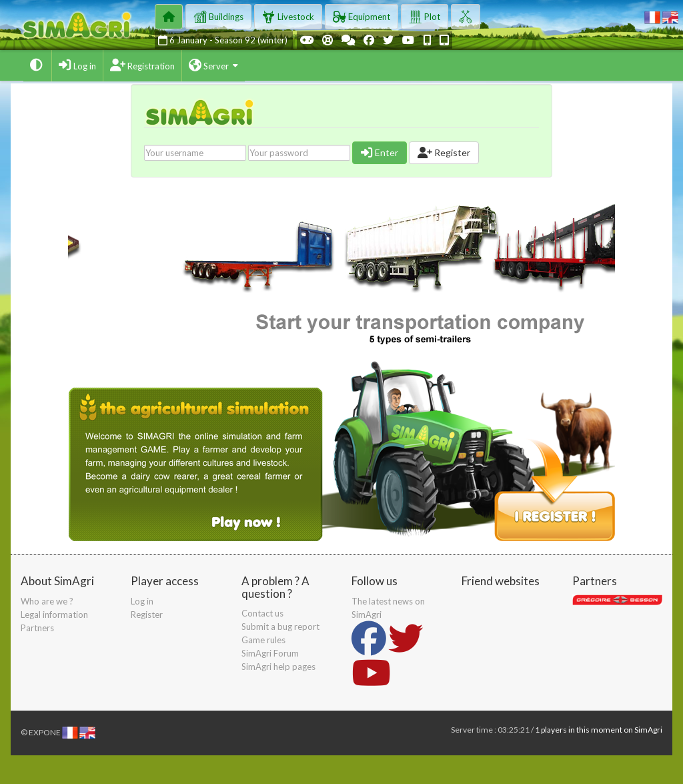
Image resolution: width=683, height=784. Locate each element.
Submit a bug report (280, 627)
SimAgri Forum (270, 653)
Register (444, 152)
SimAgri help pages (278, 667)
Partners (37, 628)
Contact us (262, 613)
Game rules (263, 640)
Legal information (54, 615)
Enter (380, 152)
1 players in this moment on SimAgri (599, 730)
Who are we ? (47, 601)
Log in (142, 601)
